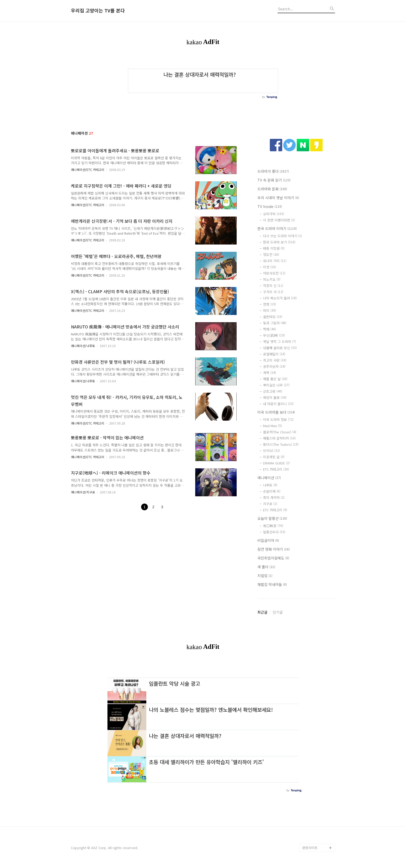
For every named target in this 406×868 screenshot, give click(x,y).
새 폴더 (266, 567)
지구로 (270, 504)
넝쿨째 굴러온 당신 (280, 348)
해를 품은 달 (275, 379)
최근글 (262, 612)
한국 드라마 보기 (279, 242)
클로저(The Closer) (280, 432)
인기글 (278, 612)
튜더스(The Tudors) (281, 444)
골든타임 (273, 317)
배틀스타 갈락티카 (279, 438)
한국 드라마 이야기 (277, 228)
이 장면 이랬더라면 (279, 220)
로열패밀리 (274, 354)
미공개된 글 (274, 457)
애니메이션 (269, 478)
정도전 (271, 254)
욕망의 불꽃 (275, 397)
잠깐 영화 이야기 (274, 549)
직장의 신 (273, 286)
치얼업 (265, 576)
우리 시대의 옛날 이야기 (278, 198)
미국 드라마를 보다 (276, 412)
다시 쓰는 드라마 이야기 (283, 236)
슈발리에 (272, 491)
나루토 (270, 485)
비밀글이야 (268, 540)
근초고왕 (273, 391)
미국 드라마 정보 (278, 419)
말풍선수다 (274, 532)
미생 (270, 267)
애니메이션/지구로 (83, 492)
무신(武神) (274, 335)
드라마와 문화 (272, 189)
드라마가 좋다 (273, 171)
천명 (270, 304)
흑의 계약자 (274, 497)
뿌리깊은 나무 (276, 385)
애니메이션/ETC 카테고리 (88, 170)
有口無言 (273, 526)
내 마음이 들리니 (278, 404)
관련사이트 (310, 848)
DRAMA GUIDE (276, 463)
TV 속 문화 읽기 (274, 180)
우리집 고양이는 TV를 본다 (98, 11)
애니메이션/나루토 (83, 346)
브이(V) (271, 451)
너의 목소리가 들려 (280, 298)
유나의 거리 (275, 261)
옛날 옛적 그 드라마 (280, 342)
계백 (270, 373)
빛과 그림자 (275, 323)
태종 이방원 (274, 248)
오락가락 (274, 214)
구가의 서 (273, 292)
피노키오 (272, 279)
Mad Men (273, 426)
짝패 (270, 329)
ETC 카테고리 (276, 469)
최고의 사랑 (275, 360)
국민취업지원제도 (273, 558)
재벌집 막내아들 (272, 584)
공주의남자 (274, 366)
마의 (270, 310)
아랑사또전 (274, 273)
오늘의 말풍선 (272, 518)
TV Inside (270, 206)
